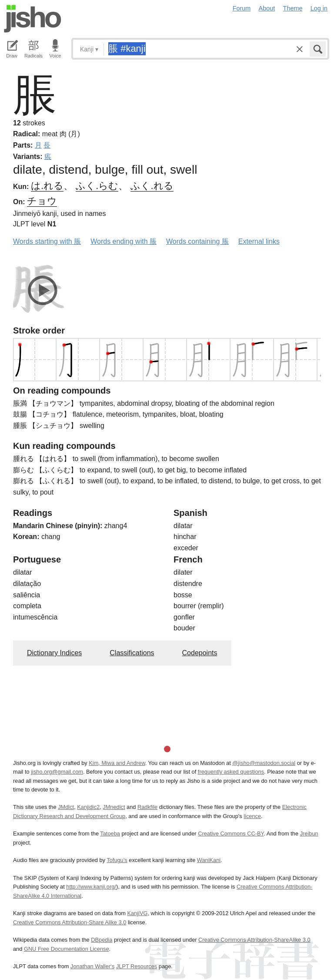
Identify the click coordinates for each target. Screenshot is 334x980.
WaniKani (209, 860)
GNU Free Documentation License (67, 949)
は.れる (47, 186)
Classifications (132, 653)
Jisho (33, 19)
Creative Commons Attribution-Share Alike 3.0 (70, 922)
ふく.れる (152, 186)
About (267, 8)
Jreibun (309, 834)
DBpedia (102, 940)
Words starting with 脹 (47, 241)
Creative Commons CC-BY (231, 834)
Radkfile (147, 807)
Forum (242, 8)
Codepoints (200, 653)
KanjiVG (137, 913)
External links (259, 241)
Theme (293, 8)
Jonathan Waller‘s (92, 966)
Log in (319, 8)
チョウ (42, 201)
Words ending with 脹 (124, 241)
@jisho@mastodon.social (264, 763)
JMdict (66, 807)
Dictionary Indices (54, 653)
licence (252, 816)
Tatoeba (110, 834)
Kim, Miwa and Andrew (117, 763)
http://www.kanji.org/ (91, 887)
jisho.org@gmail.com (57, 772)
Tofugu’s (117, 860)
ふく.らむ (97, 186)
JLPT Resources (137, 966)
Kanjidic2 (88, 807)
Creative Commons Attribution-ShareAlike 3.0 (254, 940)
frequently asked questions (231, 772)
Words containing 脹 (197, 241)
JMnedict (114, 807)
